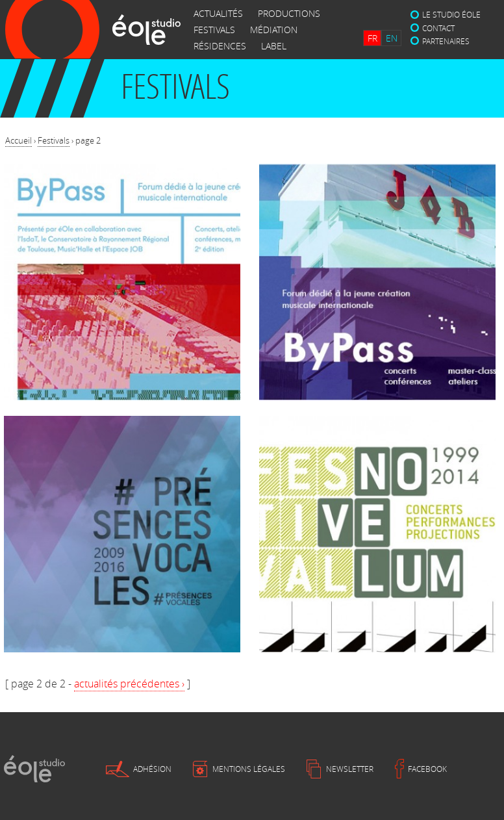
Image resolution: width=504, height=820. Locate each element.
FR (372, 38)
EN (392, 38)
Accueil (19, 140)
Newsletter (350, 769)
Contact (438, 28)
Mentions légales (249, 769)
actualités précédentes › (129, 684)
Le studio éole (451, 14)
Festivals (54, 140)
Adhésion (152, 769)
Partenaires (446, 41)
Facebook (427, 769)
